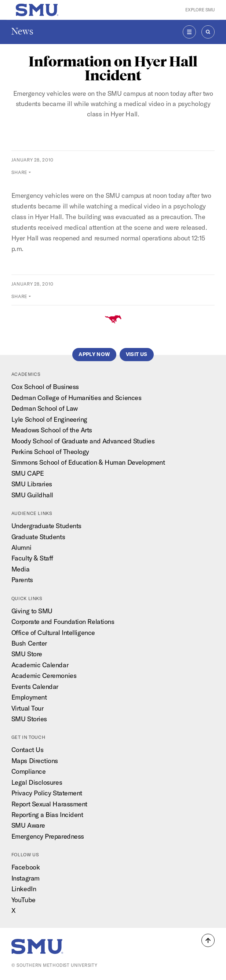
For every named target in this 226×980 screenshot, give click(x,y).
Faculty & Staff (32, 558)
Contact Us (27, 750)
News (22, 31)
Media (21, 569)
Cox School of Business (45, 387)
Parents (22, 580)
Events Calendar (35, 687)
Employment (29, 697)
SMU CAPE (28, 473)
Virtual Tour (28, 708)
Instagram (25, 878)
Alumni (21, 547)
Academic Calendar (40, 665)
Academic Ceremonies (44, 676)
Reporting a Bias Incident (47, 815)
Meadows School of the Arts (52, 430)
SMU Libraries (32, 484)
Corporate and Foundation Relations (63, 622)
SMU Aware (28, 825)
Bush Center (29, 643)
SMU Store (27, 654)
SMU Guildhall (32, 495)
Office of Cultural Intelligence (53, 633)
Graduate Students (38, 537)
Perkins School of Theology (50, 452)
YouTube (23, 900)
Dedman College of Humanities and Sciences (76, 398)
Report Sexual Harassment (49, 804)
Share (19, 172)
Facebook (25, 867)
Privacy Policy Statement (47, 793)
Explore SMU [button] (200, 10)
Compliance (28, 771)
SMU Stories (29, 719)
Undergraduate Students (46, 526)
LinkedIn (24, 889)
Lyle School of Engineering (49, 419)
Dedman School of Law (45, 408)
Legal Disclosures (37, 782)
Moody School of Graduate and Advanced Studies (83, 441)
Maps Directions (35, 761)
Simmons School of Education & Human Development (88, 462)
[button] (208, 940)
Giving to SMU (32, 611)
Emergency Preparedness (48, 836)
